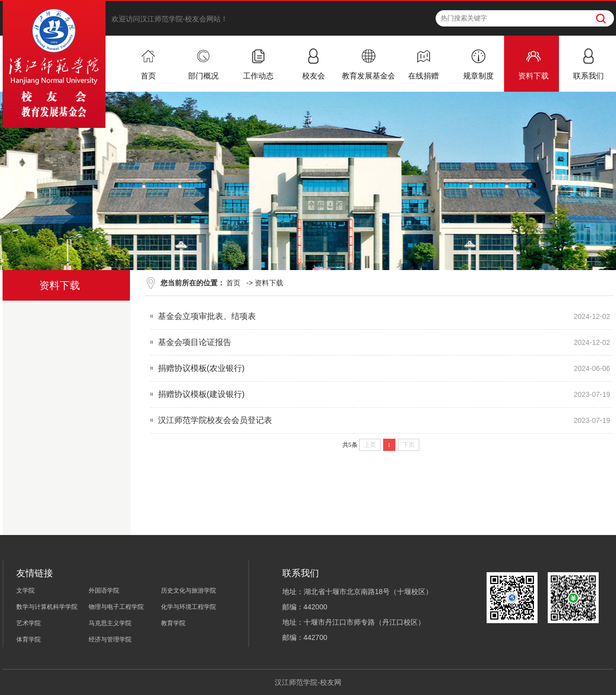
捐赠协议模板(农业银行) (202, 368)
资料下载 (269, 283)
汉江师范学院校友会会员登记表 (215, 420)
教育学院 (173, 623)
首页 (233, 283)
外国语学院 (104, 591)
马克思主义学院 (110, 623)
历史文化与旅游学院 (189, 591)
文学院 (25, 591)
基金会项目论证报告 (195, 342)
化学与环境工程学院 (189, 607)
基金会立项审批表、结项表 (207, 316)
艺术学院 (29, 623)
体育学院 (29, 639)
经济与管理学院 (110, 639)
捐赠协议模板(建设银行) (202, 394)
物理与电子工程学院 (116, 607)
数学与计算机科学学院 (47, 607)
